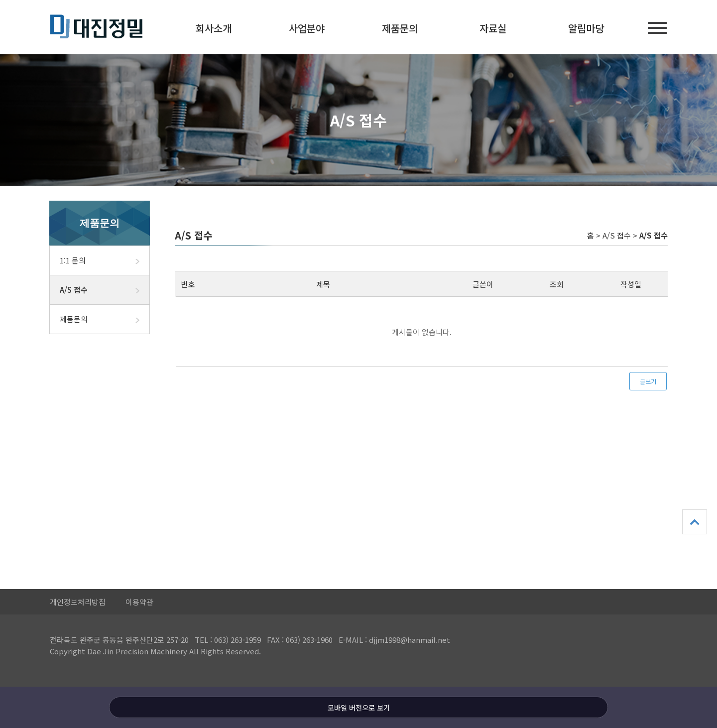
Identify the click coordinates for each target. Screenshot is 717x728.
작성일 (631, 284)
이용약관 (139, 602)
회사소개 (214, 28)
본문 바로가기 (0, 0)
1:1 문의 (105, 260)
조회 (557, 284)
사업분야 (307, 28)
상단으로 (695, 522)
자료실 (493, 28)
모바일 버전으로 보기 (359, 707)
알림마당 (586, 28)
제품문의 (400, 28)
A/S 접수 (105, 290)
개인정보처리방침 (78, 602)
